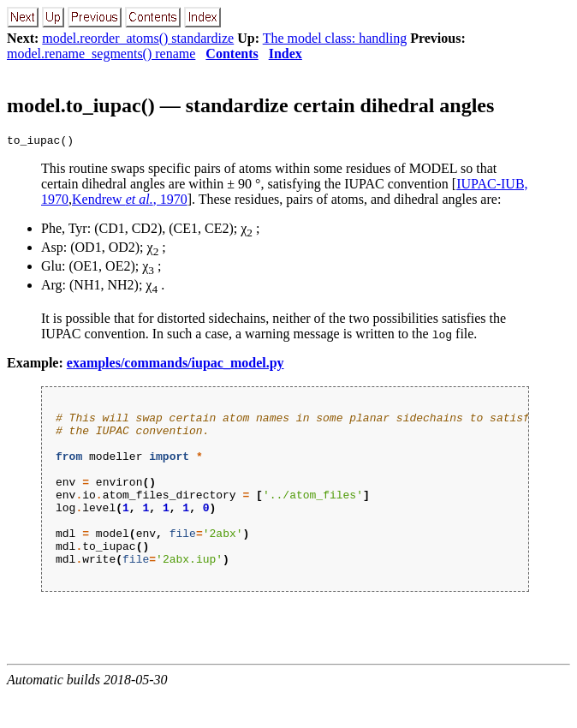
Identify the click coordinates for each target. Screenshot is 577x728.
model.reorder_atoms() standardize (138, 38)
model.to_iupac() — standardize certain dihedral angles (250, 105)
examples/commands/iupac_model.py (175, 365)
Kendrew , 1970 (130, 202)
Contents (232, 54)
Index (286, 54)
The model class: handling (335, 38)
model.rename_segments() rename (101, 54)
